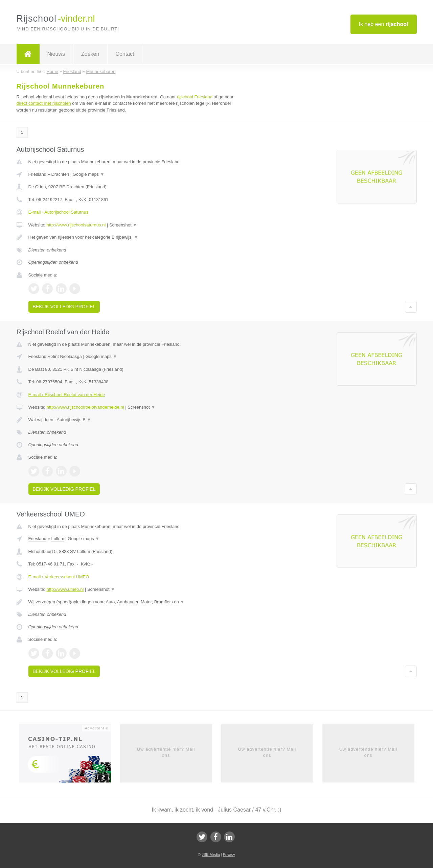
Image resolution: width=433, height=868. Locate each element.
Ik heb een (384, 24)
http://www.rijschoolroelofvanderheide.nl (85, 407)
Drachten (60, 174)
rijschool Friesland (195, 97)
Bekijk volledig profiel (64, 307)
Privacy (229, 854)
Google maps (89, 174)
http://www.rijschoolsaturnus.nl (76, 225)
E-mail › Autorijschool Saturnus (59, 212)
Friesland (37, 174)
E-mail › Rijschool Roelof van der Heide (67, 395)
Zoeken (90, 54)
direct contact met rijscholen (44, 103)
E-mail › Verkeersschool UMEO (59, 577)
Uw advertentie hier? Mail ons (166, 752)
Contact (125, 54)
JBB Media (211, 854)
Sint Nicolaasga (66, 356)
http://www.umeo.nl (65, 589)
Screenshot (123, 225)
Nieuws (56, 54)
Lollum (58, 539)
